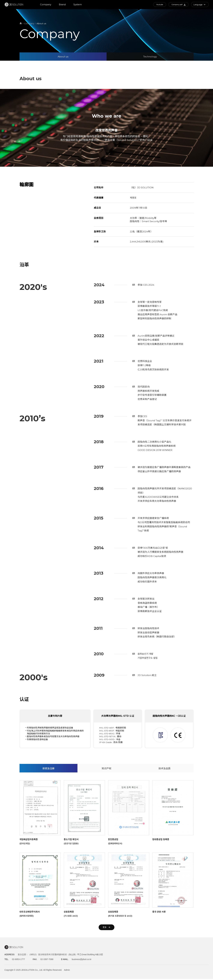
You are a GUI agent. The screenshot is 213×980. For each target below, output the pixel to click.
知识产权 (107, 783)
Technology (150, 57)
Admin (67, 971)
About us (63, 57)
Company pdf (178, 5)
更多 (106, 943)
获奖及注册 (48, 783)
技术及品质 (165, 783)
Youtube (158, 5)
